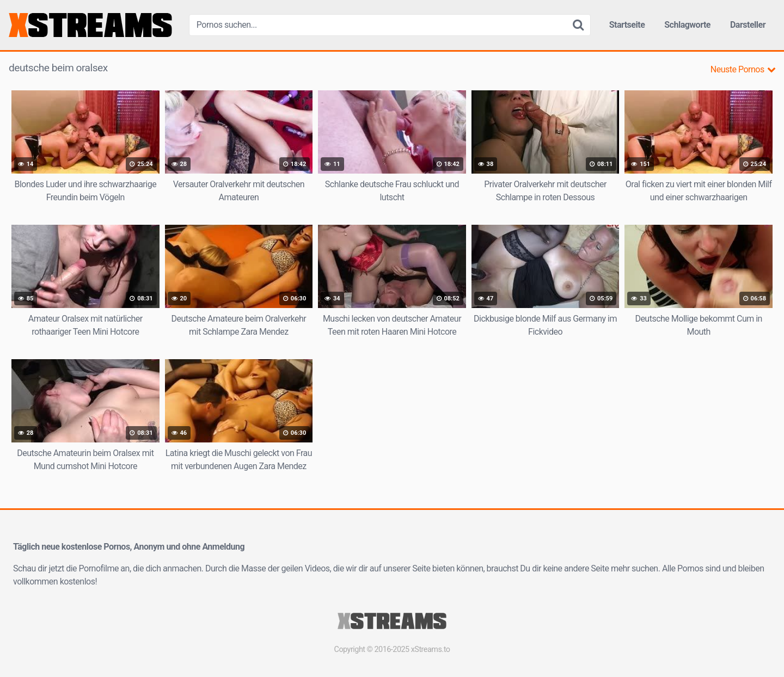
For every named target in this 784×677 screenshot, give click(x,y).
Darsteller (748, 25)
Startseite (627, 25)
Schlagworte (687, 25)
